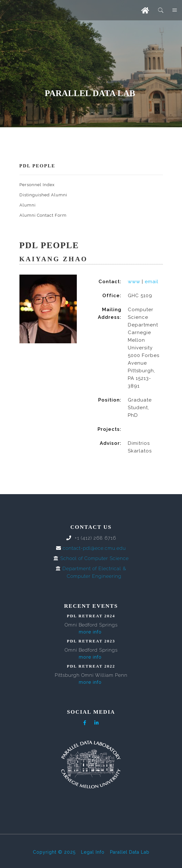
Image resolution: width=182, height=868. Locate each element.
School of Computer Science (95, 558)
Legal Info (93, 852)
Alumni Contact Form (43, 215)
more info (90, 632)
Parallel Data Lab (130, 852)
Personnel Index (37, 185)
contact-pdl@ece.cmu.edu (94, 548)
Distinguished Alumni (43, 195)
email (152, 282)
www (134, 282)
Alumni (28, 205)
